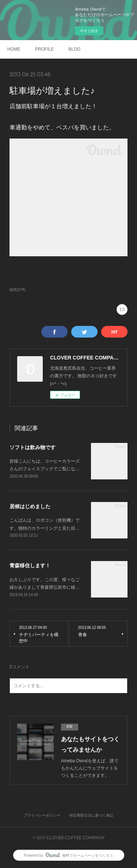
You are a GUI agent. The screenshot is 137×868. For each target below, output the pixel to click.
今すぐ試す (89, 31)
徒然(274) (17, 290)
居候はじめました (30, 506)
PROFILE (44, 49)
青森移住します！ (30, 565)
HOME (14, 49)
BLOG (74, 49)
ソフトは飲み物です (33, 447)
